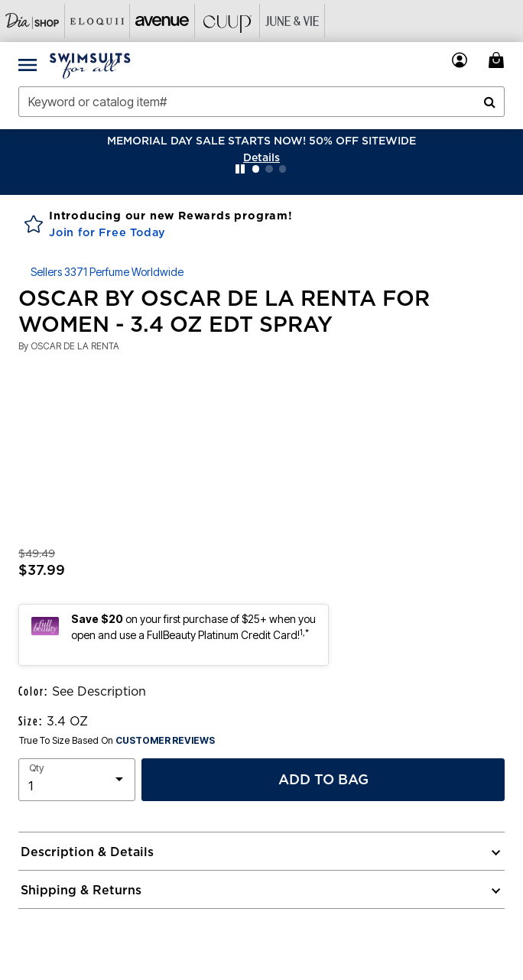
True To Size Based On (117, 741)
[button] (261, 157)
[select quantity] (77, 780)
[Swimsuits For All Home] (90, 64)
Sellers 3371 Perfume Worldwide (107, 272)
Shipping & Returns (81, 890)
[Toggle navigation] (28, 64)
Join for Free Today (107, 232)
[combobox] (261, 102)
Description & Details (87, 852)
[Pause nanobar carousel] (240, 169)
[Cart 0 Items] (499, 60)
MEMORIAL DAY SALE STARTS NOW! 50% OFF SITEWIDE (261, 141)
